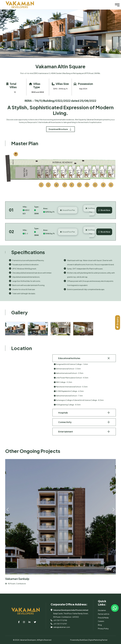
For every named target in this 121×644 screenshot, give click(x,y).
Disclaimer (102, 610)
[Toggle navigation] (117, 5)
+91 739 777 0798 (60, 620)
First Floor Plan (90, 210)
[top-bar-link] (19, 622)
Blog (100, 625)
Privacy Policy (103, 628)
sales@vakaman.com (62, 627)
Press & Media (103, 618)
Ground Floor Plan (68, 210)
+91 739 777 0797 (60, 624)
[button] (113, 510)
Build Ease (84, 640)
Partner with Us (104, 614)
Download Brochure (60, 129)
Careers (101, 621)
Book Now (104, 210)
